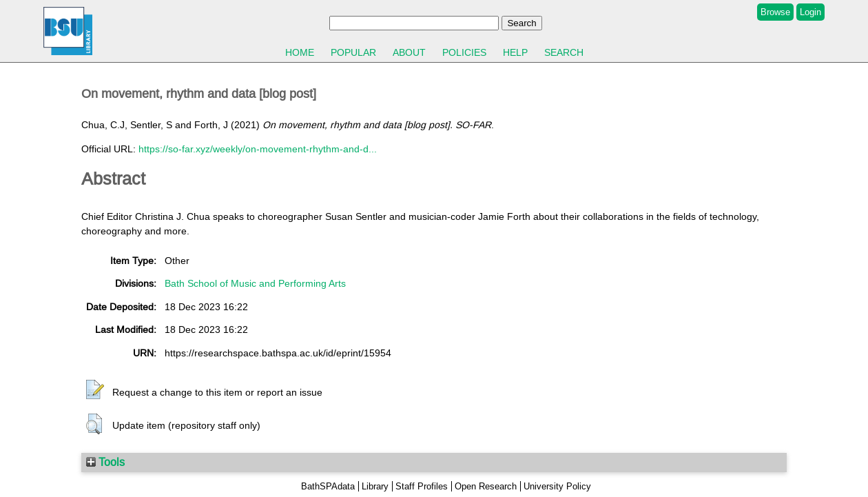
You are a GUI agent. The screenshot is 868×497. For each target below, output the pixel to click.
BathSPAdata (328, 486)
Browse (775, 12)
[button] (95, 390)
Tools (105, 462)
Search (564, 52)
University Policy (557, 486)
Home (300, 52)
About (409, 52)
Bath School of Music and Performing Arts (255, 283)
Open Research (486, 486)
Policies (464, 52)
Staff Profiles (422, 486)
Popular (353, 52)
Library (375, 486)
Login (810, 12)
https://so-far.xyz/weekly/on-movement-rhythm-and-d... (258, 149)
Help (515, 52)
